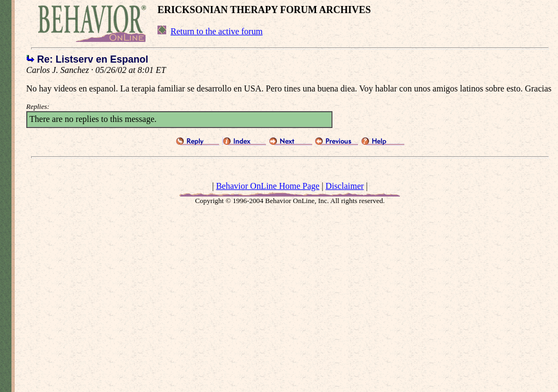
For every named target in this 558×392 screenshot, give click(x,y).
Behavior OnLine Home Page (268, 186)
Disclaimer (344, 186)
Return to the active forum (217, 31)
